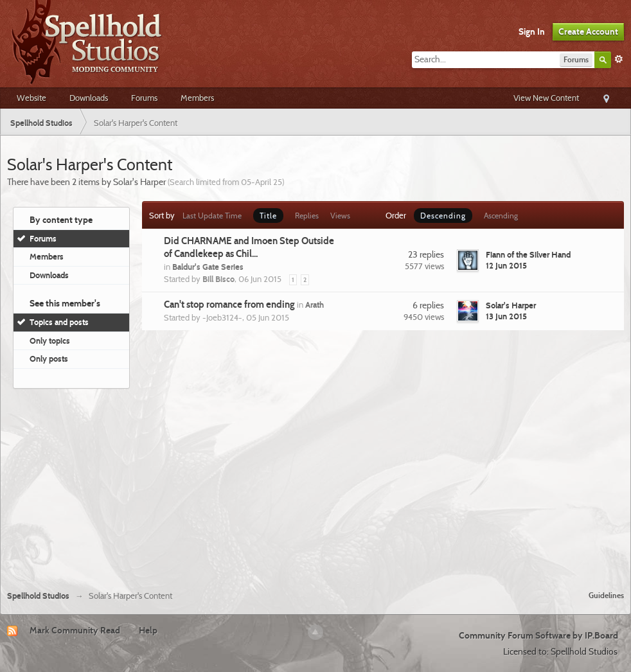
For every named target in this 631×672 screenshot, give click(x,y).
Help (148, 630)
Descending (443, 216)
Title (268, 216)
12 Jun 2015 (506, 265)
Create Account (588, 31)
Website (31, 98)
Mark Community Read (75, 630)
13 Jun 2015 (506, 316)
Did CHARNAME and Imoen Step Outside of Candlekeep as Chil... (249, 247)
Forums (144, 98)
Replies (307, 216)
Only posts (49, 358)
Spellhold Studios (38, 596)
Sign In (532, 31)
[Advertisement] (316, 484)
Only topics (50, 340)
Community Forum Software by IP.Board (538, 635)
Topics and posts (59, 322)
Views (340, 216)
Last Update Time (212, 216)
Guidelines (606, 595)
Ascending (501, 216)
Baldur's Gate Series (208, 267)
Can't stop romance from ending (229, 305)
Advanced (619, 59)
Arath (315, 305)
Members (197, 98)
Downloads (89, 98)
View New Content (546, 98)
